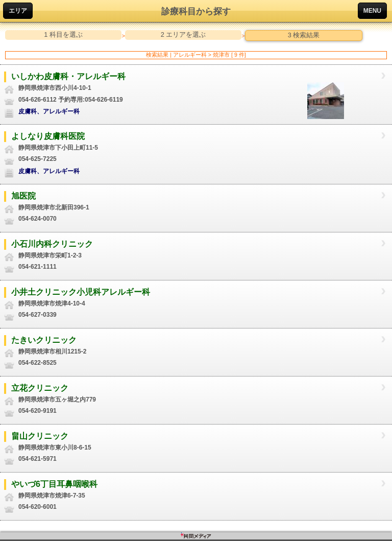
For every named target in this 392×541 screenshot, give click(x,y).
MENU (372, 11)
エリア (18, 11)
